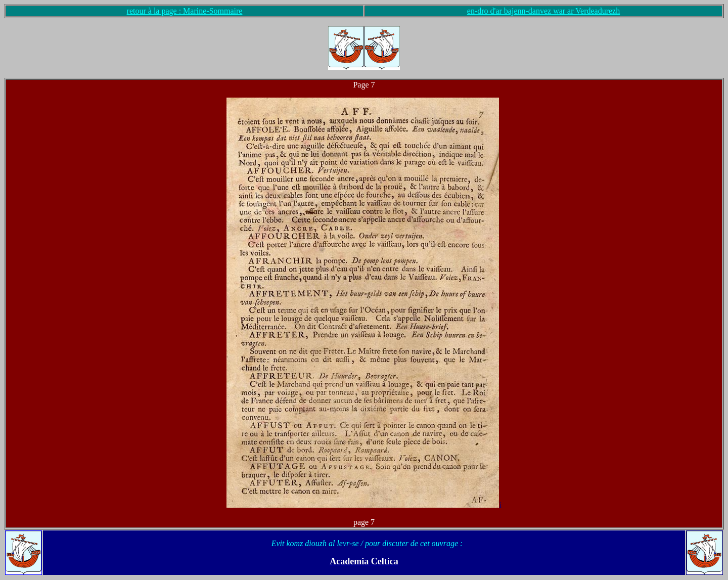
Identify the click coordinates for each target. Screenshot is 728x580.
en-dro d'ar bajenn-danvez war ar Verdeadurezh (543, 11)
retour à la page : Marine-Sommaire (185, 11)
